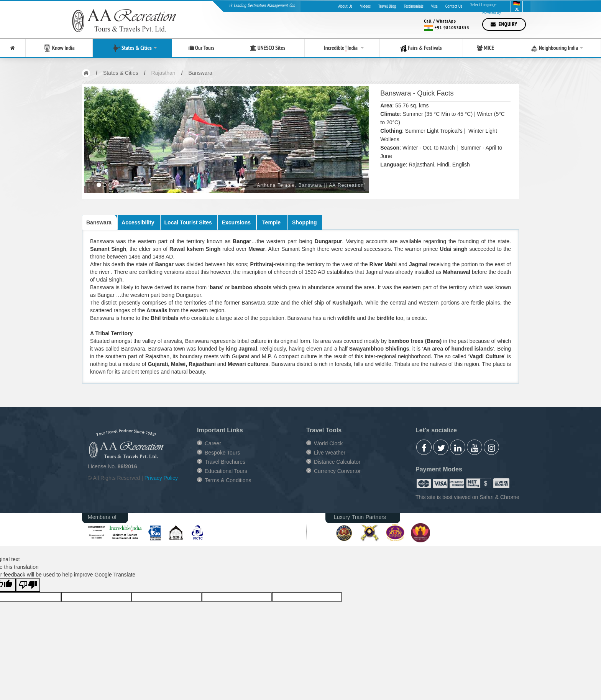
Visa (434, 6)
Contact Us (454, 6)
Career (213, 443)
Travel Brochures (225, 462)
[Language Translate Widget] (491, 5)
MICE (485, 48)
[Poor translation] (28, 585)
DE (517, 6)
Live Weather (330, 453)
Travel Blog (387, 6)
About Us (345, 6)
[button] (105, 139)
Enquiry (504, 24)
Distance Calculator (337, 462)
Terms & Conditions (228, 480)
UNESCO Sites (268, 48)
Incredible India (342, 48)
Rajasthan (163, 73)
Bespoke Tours (222, 453)
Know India (59, 48)
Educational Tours (226, 471)
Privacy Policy (161, 478)
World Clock (328, 443)
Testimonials (414, 6)
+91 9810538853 (452, 27)
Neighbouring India (554, 48)
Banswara (200, 73)
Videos (365, 6)
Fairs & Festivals (421, 48)
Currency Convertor (337, 471)
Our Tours (201, 48)
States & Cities (132, 48)
